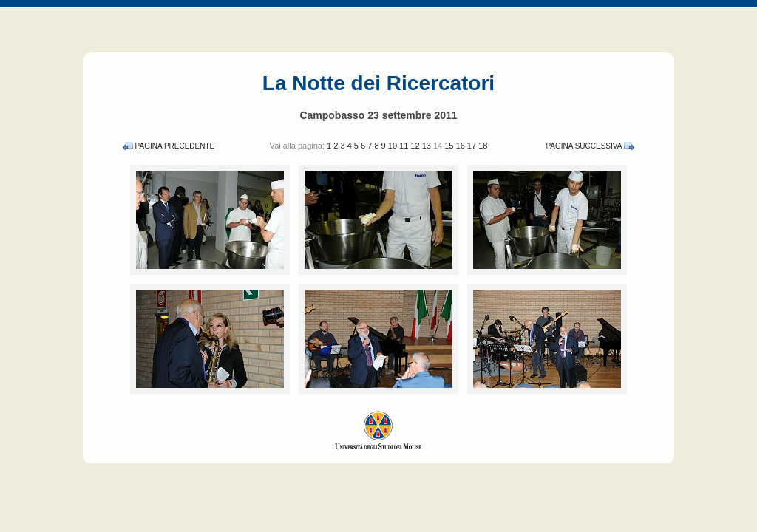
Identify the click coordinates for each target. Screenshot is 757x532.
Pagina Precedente (175, 146)
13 (428, 146)
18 (483, 146)
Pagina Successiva (584, 146)
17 (473, 146)
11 (405, 146)
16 (462, 146)
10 (394, 146)
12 (416, 146)
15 (450, 146)
